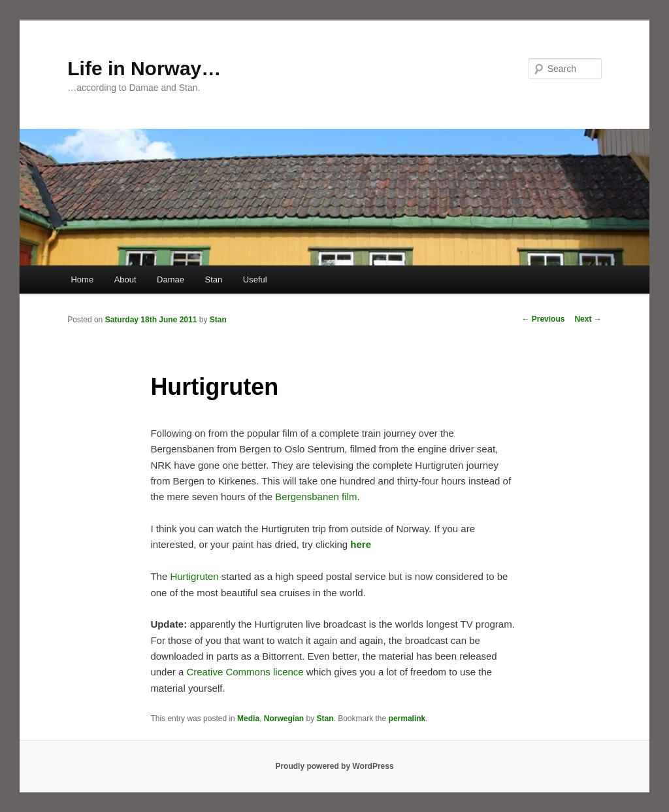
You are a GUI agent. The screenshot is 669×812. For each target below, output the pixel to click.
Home (82, 279)
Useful (255, 279)
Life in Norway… (144, 68)
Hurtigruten (195, 576)
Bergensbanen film (316, 497)
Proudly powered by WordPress (334, 766)
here (361, 544)
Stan (214, 279)
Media (248, 719)
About (125, 279)
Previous (543, 319)
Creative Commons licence (245, 672)
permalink (407, 719)
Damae (171, 279)
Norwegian (284, 719)
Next (588, 319)
